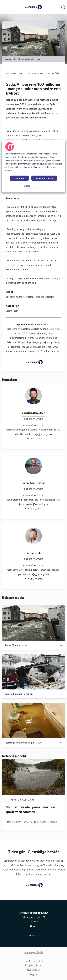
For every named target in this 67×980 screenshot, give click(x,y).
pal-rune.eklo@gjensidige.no (34, 574)
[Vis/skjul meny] (5, 7)
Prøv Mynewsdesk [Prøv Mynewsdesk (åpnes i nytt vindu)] (34, 961)
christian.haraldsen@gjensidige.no (33, 434)
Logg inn (34, 974)
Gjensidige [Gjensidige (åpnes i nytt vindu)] (34, 935)
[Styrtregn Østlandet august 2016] (33, 721)
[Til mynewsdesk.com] (33, 953)
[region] (33, 166)
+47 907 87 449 (33, 439)
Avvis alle (19, 178)
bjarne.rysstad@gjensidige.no (33, 504)
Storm (9, 311)
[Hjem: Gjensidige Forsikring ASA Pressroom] (33, 7)
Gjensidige (22, 324)
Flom (15, 311)
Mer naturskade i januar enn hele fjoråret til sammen (30, 809)
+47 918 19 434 (33, 509)
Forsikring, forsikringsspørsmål (39, 297)
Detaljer (28, 186)
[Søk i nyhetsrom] (63, 7)
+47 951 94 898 (33, 579)
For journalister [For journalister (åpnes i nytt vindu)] (33, 965)
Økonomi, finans (14, 297)
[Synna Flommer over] (33, 623)
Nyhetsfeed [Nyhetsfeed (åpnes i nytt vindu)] (34, 970)
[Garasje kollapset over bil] (33, 672)
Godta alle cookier (44, 178)
